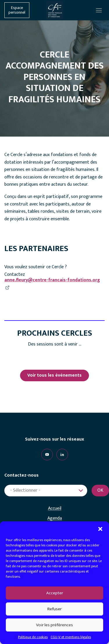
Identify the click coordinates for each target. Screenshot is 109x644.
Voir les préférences (54, 625)
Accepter (55, 593)
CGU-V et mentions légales (71, 637)
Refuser (54, 609)
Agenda (55, 518)
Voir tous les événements (54, 375)
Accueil (55, 509)
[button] (100, 529)
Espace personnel (17, 10)
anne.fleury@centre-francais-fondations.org (52, 280)
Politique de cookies (33, 637)
